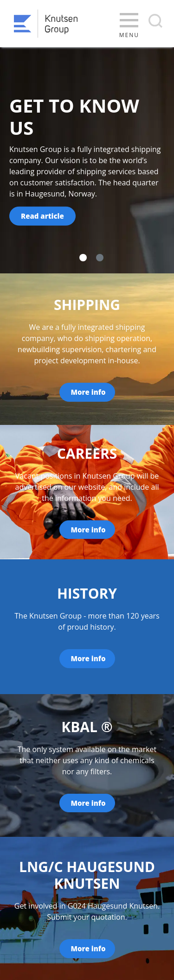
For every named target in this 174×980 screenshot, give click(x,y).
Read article (42, 216)
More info (88, 392)
